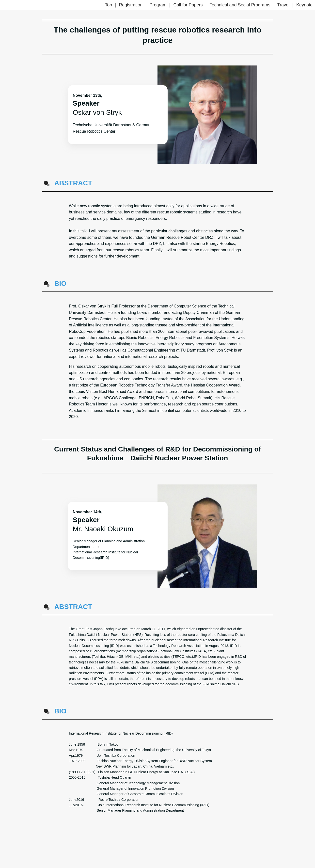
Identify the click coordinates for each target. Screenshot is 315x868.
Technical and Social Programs (240, 5)
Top (108, 5)
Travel (283, 5)
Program (158, 5)
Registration (131, 5)
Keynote (304, 5)
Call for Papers (188, 5)
